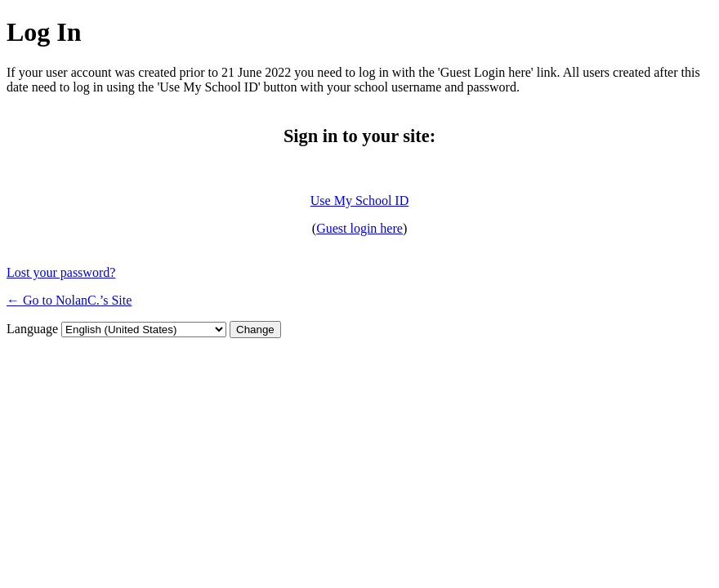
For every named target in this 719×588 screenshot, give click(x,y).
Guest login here (359, 228)
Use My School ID (359, 200)
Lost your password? (61, 272)
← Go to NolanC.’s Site (69, 300)
